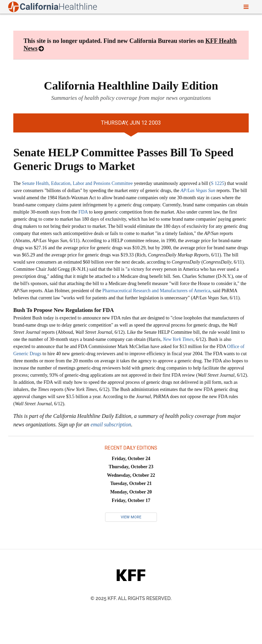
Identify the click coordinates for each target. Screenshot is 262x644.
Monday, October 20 (131, 492)
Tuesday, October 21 (131, 483)
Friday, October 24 (131, 459)
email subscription (111, 425)
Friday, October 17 (131, 500)
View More (131, 517)
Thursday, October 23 (131, 467)
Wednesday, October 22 (131, 475)
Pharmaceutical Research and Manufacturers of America (156, 291)
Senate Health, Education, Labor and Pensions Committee (77, 183)
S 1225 (217, 183)
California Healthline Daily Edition (131, 86)
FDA (83, 212)
